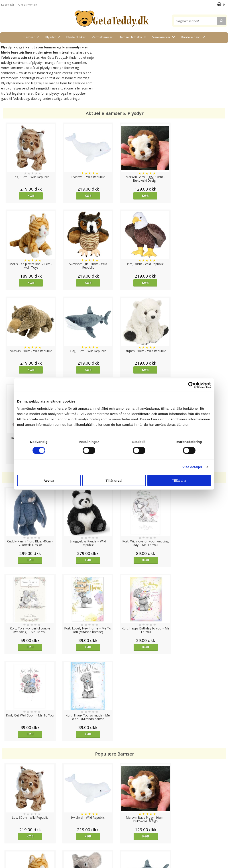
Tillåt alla (179, 480)
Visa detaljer (192, 467)
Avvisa (49, 480)
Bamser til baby (134, 37)
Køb (30, 196)
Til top (114, 806)
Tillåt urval (114, 480)
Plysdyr (54, 37)
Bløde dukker (76, 37)
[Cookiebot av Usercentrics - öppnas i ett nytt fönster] (191, 385)
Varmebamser (102, 37)
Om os (6, 848)
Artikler (6, 842)
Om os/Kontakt (28, 5)
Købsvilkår (8, 5)
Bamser (33, 37)
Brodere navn (194, 37)
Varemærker (165, 37)
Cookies (7, 821)
